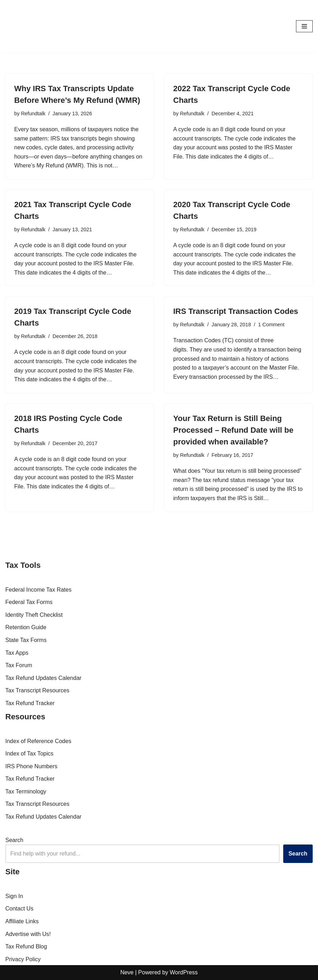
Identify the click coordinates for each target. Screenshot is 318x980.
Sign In (14, 896)
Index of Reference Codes (38, 741)
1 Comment (271, 325)
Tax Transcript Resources (37, 690)
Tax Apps (17, 653)
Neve (127, 972)
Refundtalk (33, 113)
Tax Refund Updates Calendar (43, 678)
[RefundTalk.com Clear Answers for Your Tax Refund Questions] (27, 26)
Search (14, 840)
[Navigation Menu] (304, 26)
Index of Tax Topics (29, 754)
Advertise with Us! (28, 934)
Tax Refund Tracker (30, 703)
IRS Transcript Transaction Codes (236, 311)
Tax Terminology (26, 791)
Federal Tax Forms (29, 602)
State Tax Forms (26, 640)
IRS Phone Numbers (31, 766)
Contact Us (19, 909)
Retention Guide (26, 627)
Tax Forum (19, 665)
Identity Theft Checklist (34, 615)
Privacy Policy (23, 959)
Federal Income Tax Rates (38, 590)
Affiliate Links (22, 921)
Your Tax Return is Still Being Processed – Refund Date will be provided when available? (233, 430)
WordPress (184, 972)
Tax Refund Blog (26, 946)
